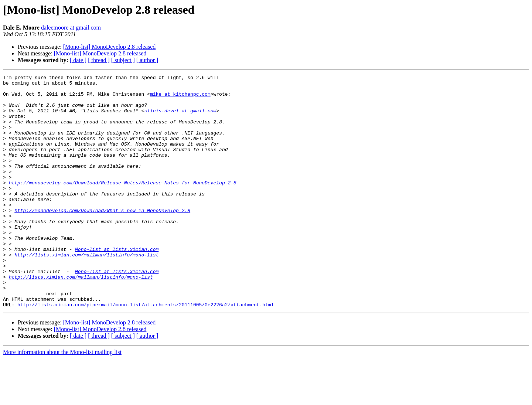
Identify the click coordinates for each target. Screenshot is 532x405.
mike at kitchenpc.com (180, 98)
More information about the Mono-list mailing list (62, 399)
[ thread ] (99, 60)
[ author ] (147, 60)
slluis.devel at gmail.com (180, 118)
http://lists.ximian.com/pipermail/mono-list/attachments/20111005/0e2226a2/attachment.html (146, 351)
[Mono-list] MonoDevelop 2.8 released (110, 47)
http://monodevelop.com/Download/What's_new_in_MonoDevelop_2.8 (102, 238)
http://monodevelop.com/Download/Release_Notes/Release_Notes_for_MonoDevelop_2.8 (123, 205)
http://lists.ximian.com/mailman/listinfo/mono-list (86, 291)
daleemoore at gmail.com (71, 28)
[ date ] (78, 60)
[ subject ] (123, 60)
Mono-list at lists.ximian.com (117, 285)
